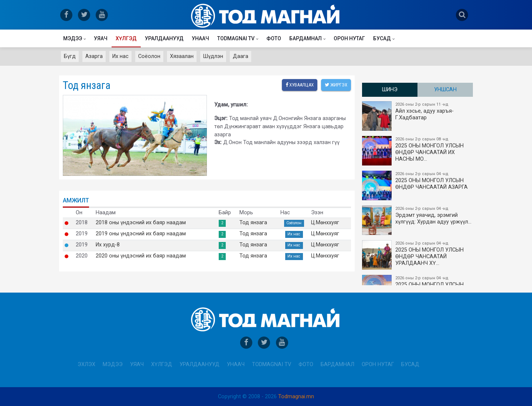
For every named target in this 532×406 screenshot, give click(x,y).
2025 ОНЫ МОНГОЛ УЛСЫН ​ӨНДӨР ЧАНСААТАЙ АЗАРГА (418, 185)
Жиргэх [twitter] (336, 85)
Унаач (200, 38)
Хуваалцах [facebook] (300, 85)
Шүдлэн (213, 56)
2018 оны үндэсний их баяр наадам (141, 223)
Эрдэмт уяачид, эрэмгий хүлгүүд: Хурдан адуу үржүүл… (418, 220)
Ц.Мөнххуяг (325, 223)
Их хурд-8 (108, 245)
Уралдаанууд (164, 38)
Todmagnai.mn (296, 397)
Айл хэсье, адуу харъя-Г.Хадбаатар (418, 116)
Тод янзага (253, 223)
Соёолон (149, 56)
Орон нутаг (349, 38)
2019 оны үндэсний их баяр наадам (141, 234)
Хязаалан (182, 56)
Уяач (101, 38)
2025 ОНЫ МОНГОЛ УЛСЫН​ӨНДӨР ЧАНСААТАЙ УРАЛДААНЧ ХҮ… (418, 255)
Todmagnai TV (236, 38)
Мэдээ (73, 38)
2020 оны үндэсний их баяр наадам (141, 256)
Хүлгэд (126, 38)
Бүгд (70, 56)
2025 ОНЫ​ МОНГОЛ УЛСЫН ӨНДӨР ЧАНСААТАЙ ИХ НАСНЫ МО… (418, 151)
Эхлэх (86, 364)
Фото (274, 38)
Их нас (120, 56)
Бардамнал (306, 38)
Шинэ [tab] (390, 90)
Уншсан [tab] (445, 90)
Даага (241, 56)
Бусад (382, 38)
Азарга (94, 56)
